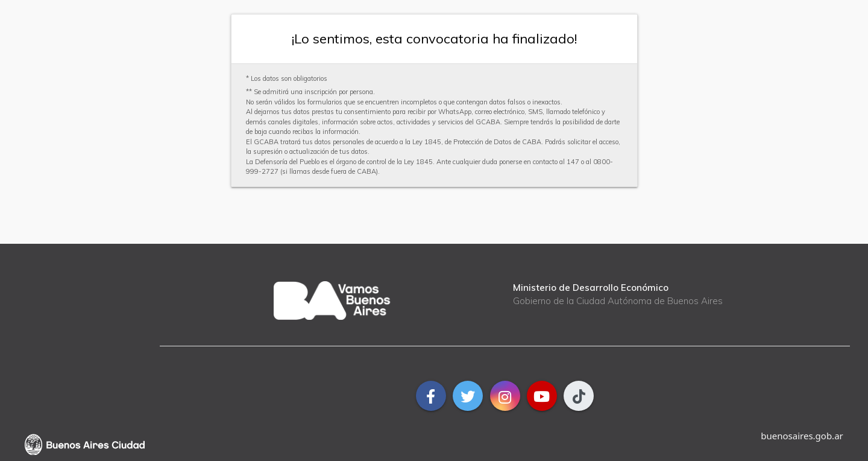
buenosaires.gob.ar (802, 436)
